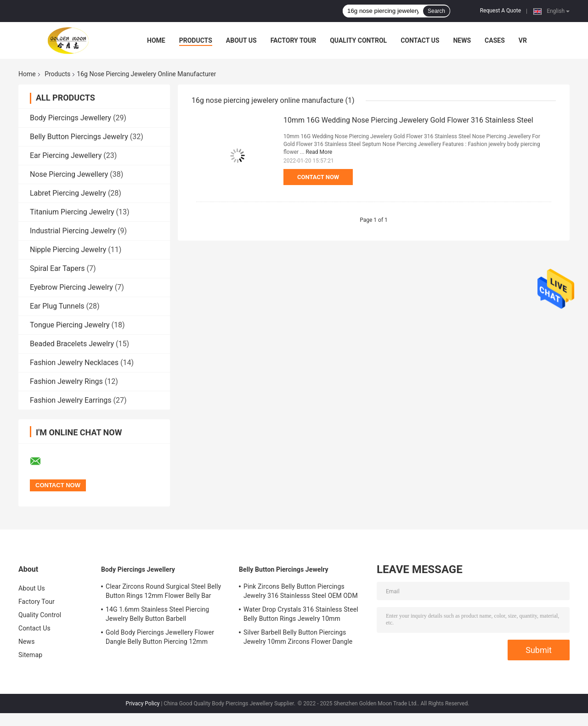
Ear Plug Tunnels (57, 306)
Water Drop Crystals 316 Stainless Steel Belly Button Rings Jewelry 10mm (301, 614)
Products (196, 40)
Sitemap (30, 655)
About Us (241, 40)
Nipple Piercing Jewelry (68, 250)
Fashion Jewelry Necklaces (74, 363)
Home (156, 40)
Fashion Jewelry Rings (66, 381)
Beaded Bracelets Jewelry (72, 344)
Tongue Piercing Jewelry (70, 325)
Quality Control (358, 40)
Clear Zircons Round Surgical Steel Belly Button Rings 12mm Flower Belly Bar (163, 591)
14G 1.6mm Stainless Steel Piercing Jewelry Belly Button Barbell (157, 614)
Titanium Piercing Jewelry (72, 212)
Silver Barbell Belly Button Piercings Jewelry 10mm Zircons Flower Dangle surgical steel (298, 638)
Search (436, 11)
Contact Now (318, 177)
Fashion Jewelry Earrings (71, 400)
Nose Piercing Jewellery (69, 174)
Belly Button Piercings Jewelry (79, 137)
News (462, 40)
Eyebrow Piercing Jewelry (71, 287)
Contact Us (420, 40)
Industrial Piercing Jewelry (73, 231)
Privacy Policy (143, 703)
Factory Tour (294, 40)
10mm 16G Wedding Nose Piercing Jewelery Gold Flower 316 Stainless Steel (408, 120)
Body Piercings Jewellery (71, 118)
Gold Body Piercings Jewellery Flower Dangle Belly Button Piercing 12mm (160, 637)
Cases (495, 40)
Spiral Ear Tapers (57, 268)
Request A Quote (500, 11)
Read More (319, 152)
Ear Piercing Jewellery (66, 155)
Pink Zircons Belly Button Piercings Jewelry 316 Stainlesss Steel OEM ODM (301, 591)
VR (523, 40)
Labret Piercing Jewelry (68, 193)
